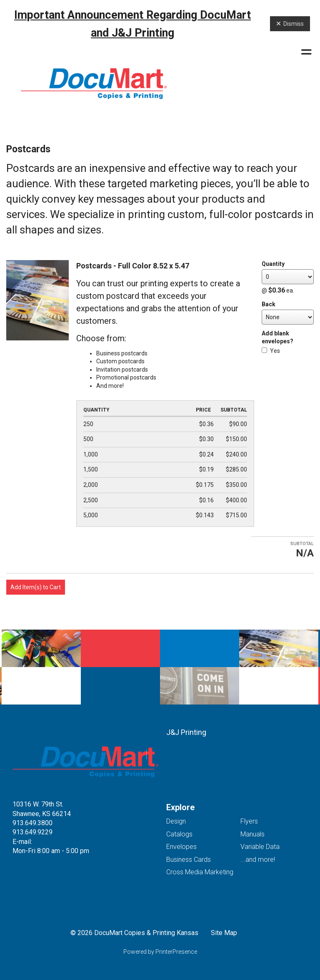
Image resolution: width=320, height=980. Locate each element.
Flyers (249, 821)
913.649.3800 (32, 823)
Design (176, 821)
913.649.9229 (32, 832)
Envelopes (181, 847)
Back (269, 304)
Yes (271, 351)
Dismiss (290, 24)
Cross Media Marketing (200, 872)
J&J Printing (186, 732)
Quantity (273, 264)
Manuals (252, 834)
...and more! (258, 860)
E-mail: (22, 842)
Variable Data (260, 847)
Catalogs (179, 834)
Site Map (224, 933)
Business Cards (189, 860)
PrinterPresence (176, 952)
